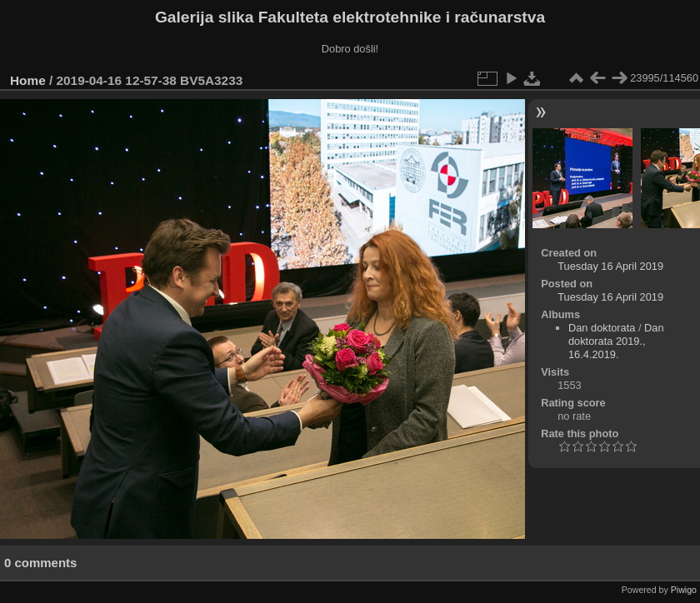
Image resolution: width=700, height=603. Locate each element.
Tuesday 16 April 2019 (610, 266)
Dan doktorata (602, 328)
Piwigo (684, 590)
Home (28, 80)
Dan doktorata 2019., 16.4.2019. (616, 341)
